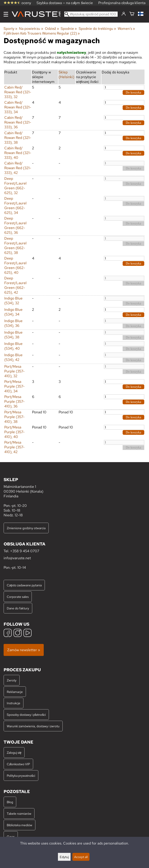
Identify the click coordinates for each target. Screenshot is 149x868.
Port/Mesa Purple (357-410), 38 (14, 417)
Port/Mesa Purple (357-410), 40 (14, 432)
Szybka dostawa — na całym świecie (65, 3)
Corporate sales (18, 597)
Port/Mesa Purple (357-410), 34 (14, 386)
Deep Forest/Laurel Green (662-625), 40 (15, 265)
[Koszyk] (132, 14)
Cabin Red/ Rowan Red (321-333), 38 (18, 138)
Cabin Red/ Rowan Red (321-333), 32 (18, 92)
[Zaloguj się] (124, 14)
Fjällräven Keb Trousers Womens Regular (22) (42, 33)
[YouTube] (28, 633)
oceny (17, 3)
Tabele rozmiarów (19, 813)
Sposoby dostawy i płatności (26, 715)
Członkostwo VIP (18, 764)
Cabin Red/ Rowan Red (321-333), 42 (18, 168)
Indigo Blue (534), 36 (13, 323)
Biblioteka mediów (19, 825)
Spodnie (69, 29)
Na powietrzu (31, 29)
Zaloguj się (14, 752)
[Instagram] (18, 633)
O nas (11, 836)
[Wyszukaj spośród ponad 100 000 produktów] (91, 14)
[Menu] (6, 14)
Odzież (52, 29)
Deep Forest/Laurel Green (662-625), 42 (15, 285)
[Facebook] (8, 633)
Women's (126, 29)
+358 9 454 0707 (25, 551)
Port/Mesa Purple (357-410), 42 (14, 447)
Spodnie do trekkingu (97, 29)
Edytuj (64, 857)
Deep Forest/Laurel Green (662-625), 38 (15, 246)
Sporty (10, 29)
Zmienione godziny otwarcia (26, 528)
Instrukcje (14, 703)
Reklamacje (15, 692)
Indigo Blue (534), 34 (13, 312)
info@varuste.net (17, 558)
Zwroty (12, 680)
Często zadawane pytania (24, 585)
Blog (10, 802)
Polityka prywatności (21, 776)
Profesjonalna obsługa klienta (122, 3)
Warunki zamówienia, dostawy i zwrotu (33, 726)
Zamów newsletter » (24, 650)
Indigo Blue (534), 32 (13, 301)
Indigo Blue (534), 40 (13, 346)
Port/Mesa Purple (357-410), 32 (14, 371)
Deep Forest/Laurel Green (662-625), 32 (15, 186)
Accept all (81, 857)
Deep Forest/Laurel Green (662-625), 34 (15, 206)
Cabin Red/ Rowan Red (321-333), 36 (18, 122)
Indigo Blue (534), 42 (13, 357)
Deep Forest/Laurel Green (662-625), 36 (15, 225)
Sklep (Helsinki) (66, 75)
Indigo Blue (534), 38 (13, 335)
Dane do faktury (18, 608)
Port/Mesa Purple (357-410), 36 (14, 401)
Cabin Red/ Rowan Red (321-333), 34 (18, 107)
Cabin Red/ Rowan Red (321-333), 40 (18, 153)
